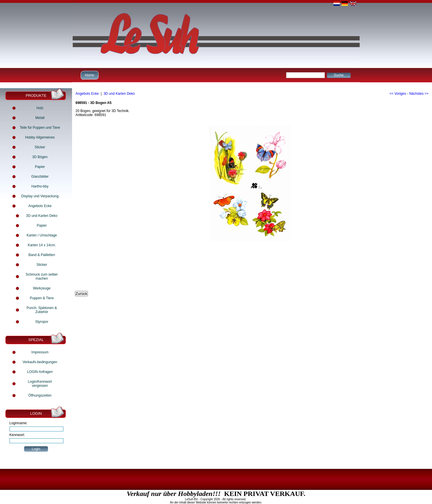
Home (89, 75)
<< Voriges (398, 94)
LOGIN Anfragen (40, 372)
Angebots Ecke (40, 206)
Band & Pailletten (42, 255)
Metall (40, 118)
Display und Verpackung (40, 196)
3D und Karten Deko (42, 216)
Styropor (42, 322)
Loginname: (19, 423)
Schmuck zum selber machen (42, 276)
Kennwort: (17, 435)
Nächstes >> (419, 94)
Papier (40, 167)
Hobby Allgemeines (40, 137)
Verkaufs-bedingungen (40, 362)
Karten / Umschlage (42, 235)
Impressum (40, 352)
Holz (40, 108)
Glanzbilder (40, 177)
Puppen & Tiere (42, 298)
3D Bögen (40, 157)
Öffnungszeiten (40, 395)
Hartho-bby (40, 186)
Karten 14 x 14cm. (42, 245)
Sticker (40, 147)
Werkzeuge (42, 288)
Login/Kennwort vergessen (40, 384)
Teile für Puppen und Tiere (40, 128)
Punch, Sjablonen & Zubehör (42, 310)
